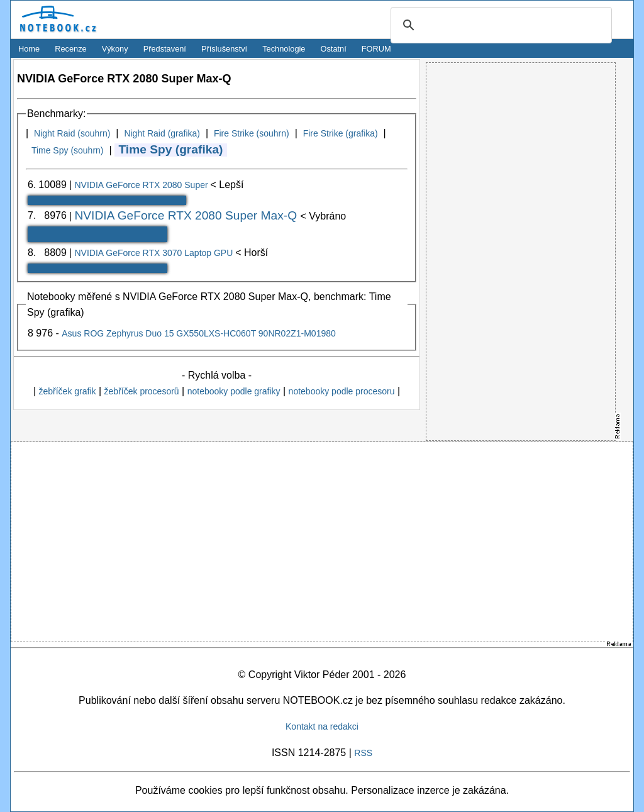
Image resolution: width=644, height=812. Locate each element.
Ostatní (334, 49)
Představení (165, 49)
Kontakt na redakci (322, 726)
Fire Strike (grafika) (341, 133)
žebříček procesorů (142, 391)
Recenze (71, 49)
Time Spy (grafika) (170, 149)
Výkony (115, 49)
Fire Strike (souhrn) (252, 133)
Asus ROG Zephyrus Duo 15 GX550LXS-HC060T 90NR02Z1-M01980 (199, 333)
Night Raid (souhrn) (72, 133)
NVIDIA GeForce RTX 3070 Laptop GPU (155, 253)
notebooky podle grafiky (234, 391)
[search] (499, 26)
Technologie (284, 49)
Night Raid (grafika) (162, 133)
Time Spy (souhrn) (68, 150)
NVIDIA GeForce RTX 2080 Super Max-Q (187, 215)
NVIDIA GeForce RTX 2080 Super (142, 185)
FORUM (376, 49)
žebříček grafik (67, 391)
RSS (363, 753)
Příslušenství (224, 49)
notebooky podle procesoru (342, 391)
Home (29, 49)
